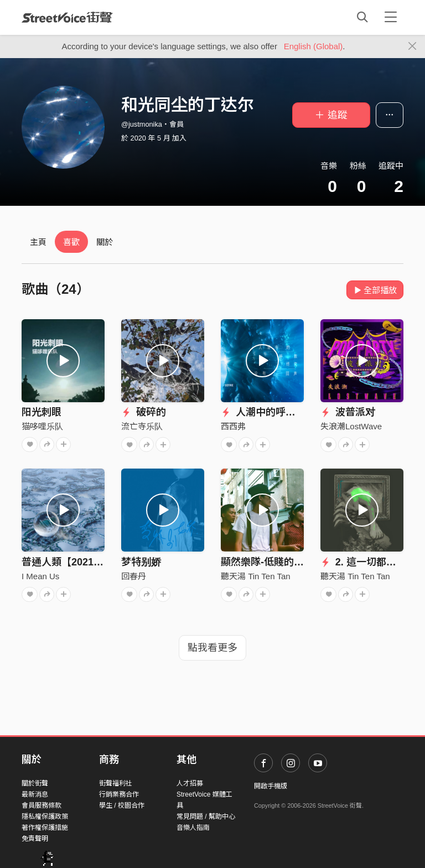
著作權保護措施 (45, 828)
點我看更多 (212, 648)
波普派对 (348, 412)
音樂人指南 (193, 828)
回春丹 (134, 576)
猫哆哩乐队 (42, 426)
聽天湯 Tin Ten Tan (256, 576)
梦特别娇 (141, 562)
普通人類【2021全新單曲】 (82, 562)
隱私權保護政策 (45, 817)
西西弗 (233, 426)
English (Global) (313, 46)
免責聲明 (35, 839)
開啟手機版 (271, 786)
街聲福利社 (116, 783)
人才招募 (190, 783)
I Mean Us (40, 576)
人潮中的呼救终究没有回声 (288, 412)
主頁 (38, 242)
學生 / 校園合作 (122, 805)
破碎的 (144, 412)
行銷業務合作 (119, 794)
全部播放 (375, 290)
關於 (105, 242)
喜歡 (71, 242)
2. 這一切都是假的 (368, 562)
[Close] (413, 46)
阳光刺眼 (42, 412)
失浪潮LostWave (351, 426)
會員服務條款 (42, 805)
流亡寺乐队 (142, 426)
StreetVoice (67, 17)
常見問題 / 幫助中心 (206, 817)
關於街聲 (35, 783)
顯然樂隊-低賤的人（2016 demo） (298, 562)
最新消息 (35, 794)
